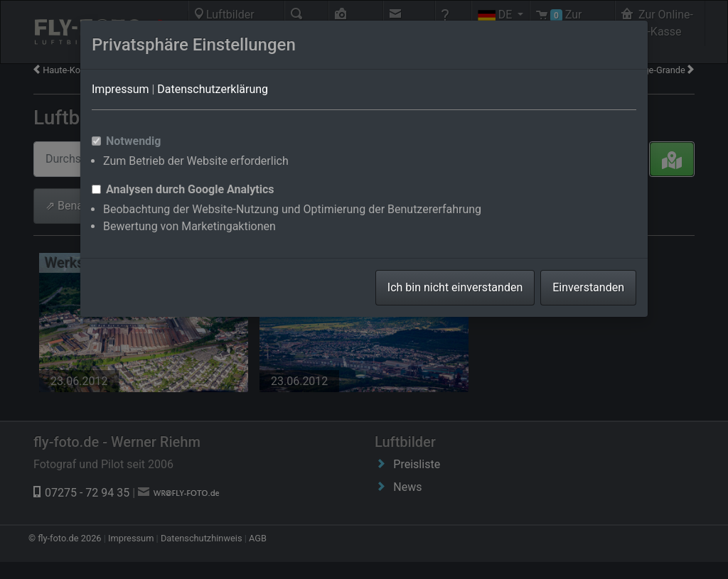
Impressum (121, 89)
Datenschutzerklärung (213, 89)
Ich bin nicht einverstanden (455, 287)
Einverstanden (588, 287)
